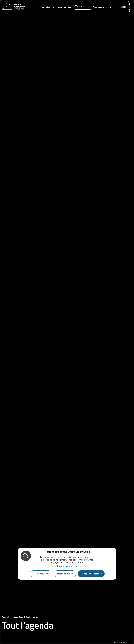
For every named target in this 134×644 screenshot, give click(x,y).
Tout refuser (41, 574)
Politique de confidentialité (67, 566)
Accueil (5, 617)
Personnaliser (65, 574)
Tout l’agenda (32, 617)
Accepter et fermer (91, 574)
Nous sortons (17, 617)
